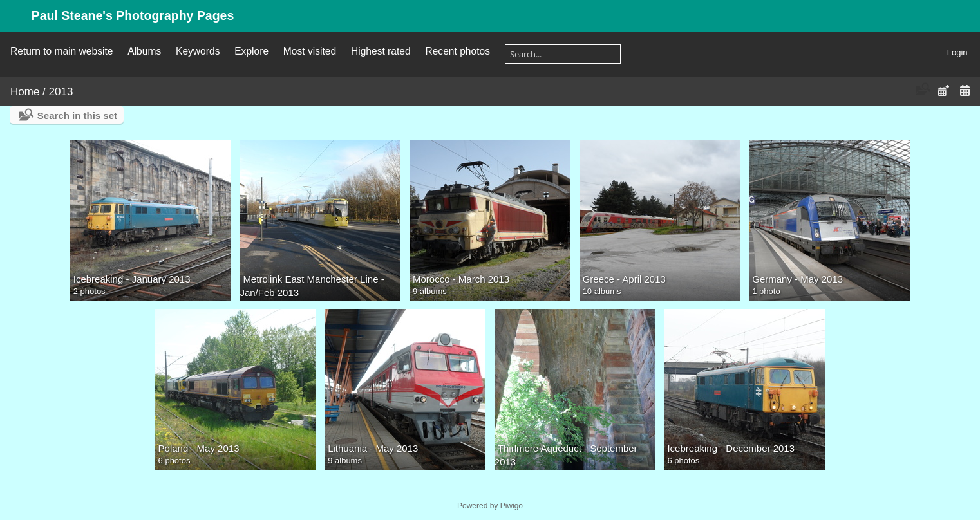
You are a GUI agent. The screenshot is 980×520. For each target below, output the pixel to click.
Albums (144, 51)
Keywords (198, 51)
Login (957, 52)
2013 (61, 92)
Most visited (310, 51)
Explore (251, 51)
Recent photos (457, 51)
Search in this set (77, 116)
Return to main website (61, 51)
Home (25, 92)
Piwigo (512, 506)
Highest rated (381, 51)
